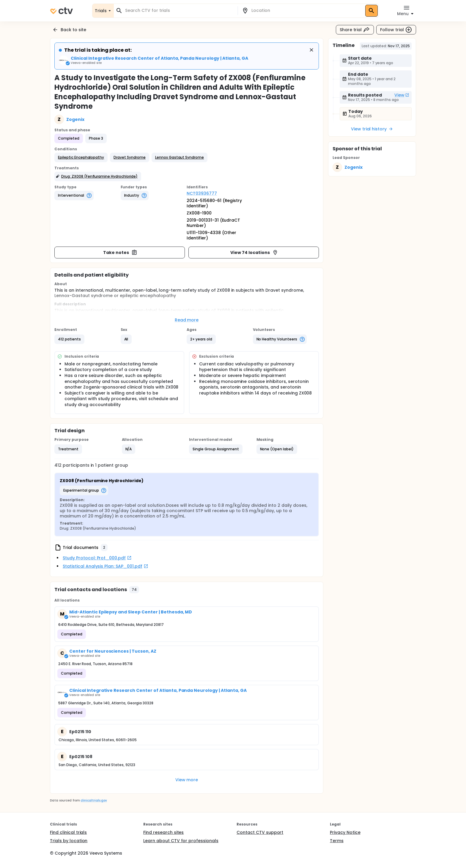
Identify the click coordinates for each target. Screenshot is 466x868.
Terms (337, 841)
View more (187, 780)
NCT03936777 (202, 193)
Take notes (120, 252)
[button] (81, 157)
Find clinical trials (68, 832)
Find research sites (163, 832)
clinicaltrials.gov (94, 800)
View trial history (372, 129)
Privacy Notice (345, 832)
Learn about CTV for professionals (181, 841)
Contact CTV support (260, 832)
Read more (187, 320)
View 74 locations (254, 252)
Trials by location (69, 841)
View (402, 95)
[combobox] (179, 11)
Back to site (69, 30)
